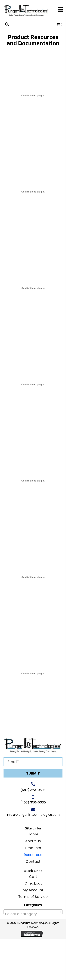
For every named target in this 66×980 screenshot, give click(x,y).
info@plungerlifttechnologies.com (33, 815)
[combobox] (33, 912)
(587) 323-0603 (33, 790)
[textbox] (33, 914)
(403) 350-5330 (33, 802)
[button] (33, 773)
